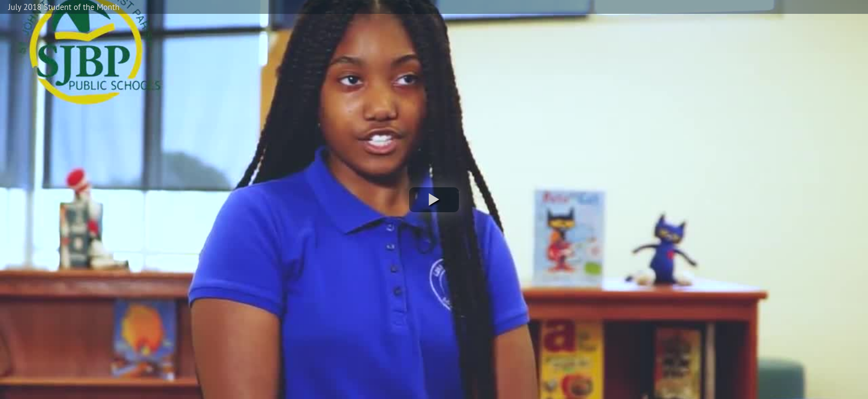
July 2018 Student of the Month (64, 7)
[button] (434, 200)
